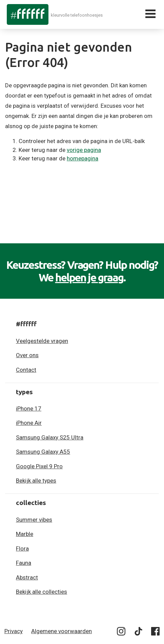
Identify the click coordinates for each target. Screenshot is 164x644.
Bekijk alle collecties (42, 592)
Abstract (27, 577)
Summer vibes (34, 520)
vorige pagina (84, 150)
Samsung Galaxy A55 (43, 452)
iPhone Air (29, 423)
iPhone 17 (29, 408)
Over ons (27, 355)
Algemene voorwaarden (61, 631)
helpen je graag (89, 277)
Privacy (14, 631)
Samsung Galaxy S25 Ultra (50, 437)
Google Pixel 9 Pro (39, 466)
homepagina (83, 158)
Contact (26, 370)
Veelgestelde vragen (42, 341)
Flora (22, 549)
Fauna (24, 563)
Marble (25, 534)
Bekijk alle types (36, 481)
